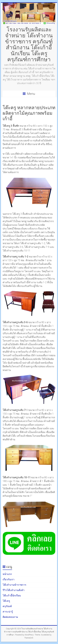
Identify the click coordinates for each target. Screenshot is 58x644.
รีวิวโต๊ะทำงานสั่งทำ (14, 590)
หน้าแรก (7, 574)
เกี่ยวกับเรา (9, 579)
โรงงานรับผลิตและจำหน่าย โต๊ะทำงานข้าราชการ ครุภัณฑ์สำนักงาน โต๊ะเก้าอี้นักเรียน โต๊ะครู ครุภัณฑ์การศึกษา (29, 44)
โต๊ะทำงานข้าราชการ (14, 585)
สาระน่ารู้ (8, 612)
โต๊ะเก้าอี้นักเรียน (12, 596)
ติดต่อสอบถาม (10, 617)
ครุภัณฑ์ (7, 606)
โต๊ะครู (6, 601)
